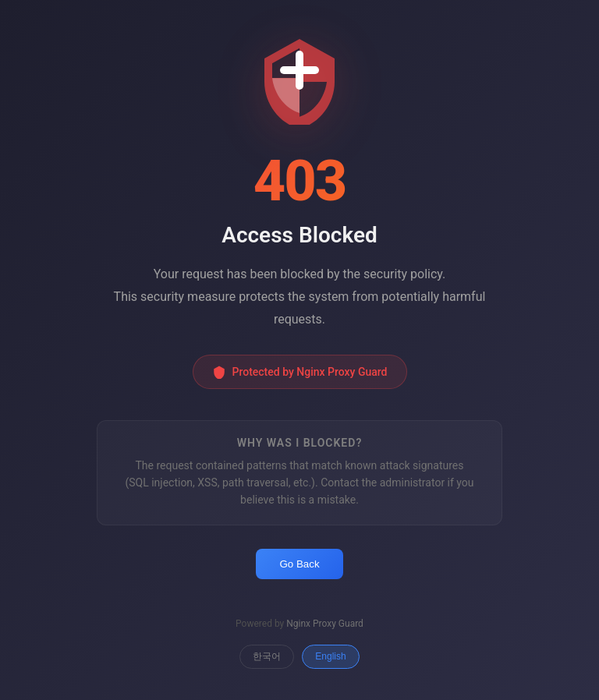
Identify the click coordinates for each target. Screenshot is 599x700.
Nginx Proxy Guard (325, 624)
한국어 (267, 656)
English (330, 656)
